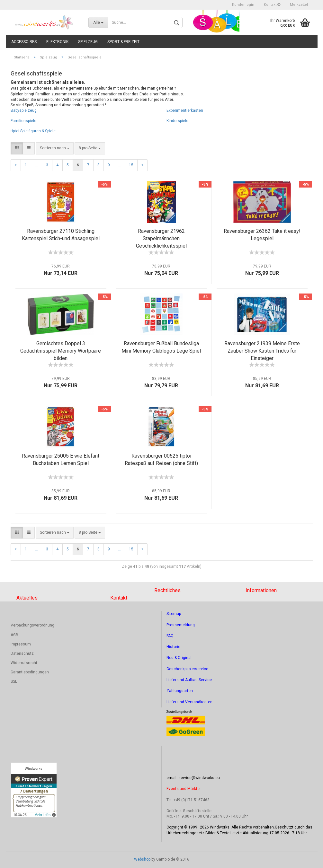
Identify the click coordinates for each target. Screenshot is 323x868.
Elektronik (57, 42)
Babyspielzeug (24, 110)
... (36, 165)
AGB (14, 635)
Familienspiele (23, 121)
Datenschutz (22, 653)
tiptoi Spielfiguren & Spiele (33, 131)
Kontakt (272, 5)
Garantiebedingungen (30, 672)
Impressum (21, 644)
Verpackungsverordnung (32, 625)
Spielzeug (88, 42)
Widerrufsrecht (24, 663)
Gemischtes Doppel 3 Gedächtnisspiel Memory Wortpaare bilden (61, 351)
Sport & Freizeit (123, 42)
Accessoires (24, 42)
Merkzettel (299, 5)
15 (131, 165)
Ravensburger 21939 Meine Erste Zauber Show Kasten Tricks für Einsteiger (262, 351)
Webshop (142, 859)
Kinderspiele (177, 121)
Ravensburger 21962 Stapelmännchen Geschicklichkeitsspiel (161, 238)
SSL (14, 681)
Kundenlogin (243, 5)
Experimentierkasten (185, 110)
